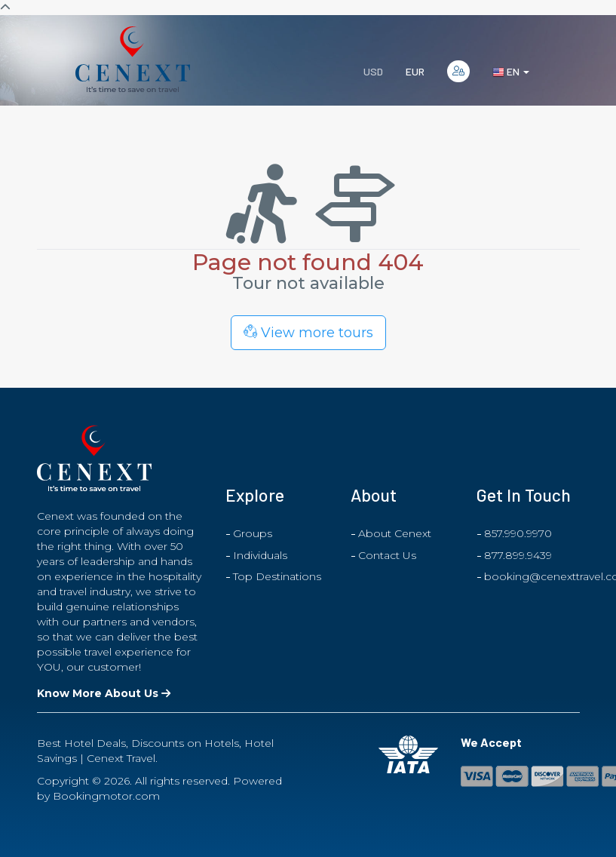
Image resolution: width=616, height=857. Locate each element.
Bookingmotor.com (106, 796)
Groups (253, 533)
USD (373, 71)
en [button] (511, 72)
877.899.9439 (518, 555)
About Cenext (395, 533)
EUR (415, 71)
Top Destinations (277, 576)
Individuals (260, 555)
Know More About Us (104, 693)
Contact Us (387, 555)
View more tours (308, 333)
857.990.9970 (518, 533)
